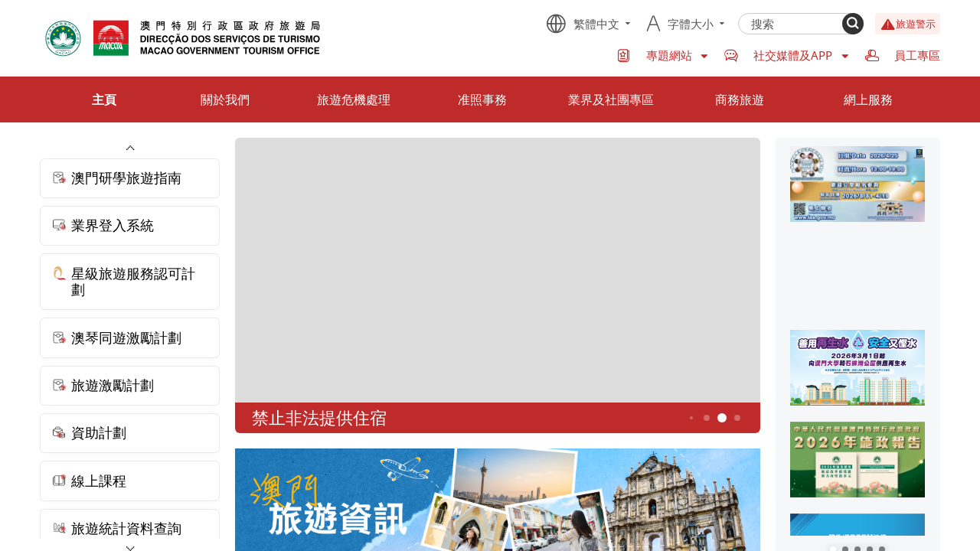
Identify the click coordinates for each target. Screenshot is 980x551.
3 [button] (691, 418)
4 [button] (706, 417)
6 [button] (737, 417)
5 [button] (722, 418)
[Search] (853, 24)
